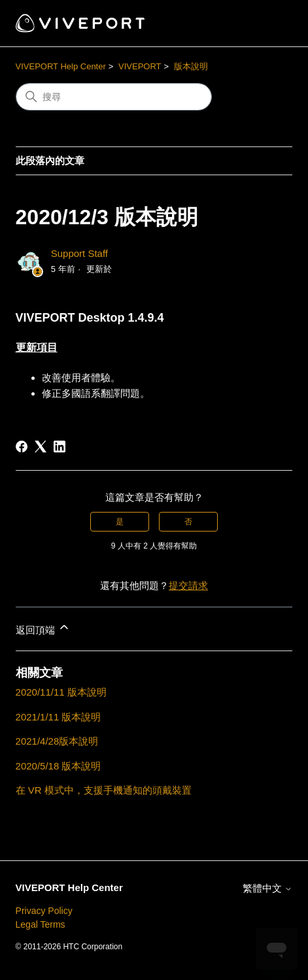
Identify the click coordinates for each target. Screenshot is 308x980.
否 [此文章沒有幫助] (188, 522)
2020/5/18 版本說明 (59, 766)
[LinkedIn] (60, 447)
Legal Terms (41, 924)
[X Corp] (41, 447)
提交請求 (188, 585)
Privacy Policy (44, 911)
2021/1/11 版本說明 (59, 717)
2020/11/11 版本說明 (61, 692)
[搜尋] (114, 97)
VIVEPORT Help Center (61, 66)
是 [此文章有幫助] (120, 522)
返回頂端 (43, 628)
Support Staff (79, 253)
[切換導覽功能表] (269, 24)
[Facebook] (22, 447)
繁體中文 (267, 888)
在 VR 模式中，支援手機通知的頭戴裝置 (104, 790)
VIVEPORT (140, 66)
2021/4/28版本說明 (57, 741)
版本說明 (191, 66)
